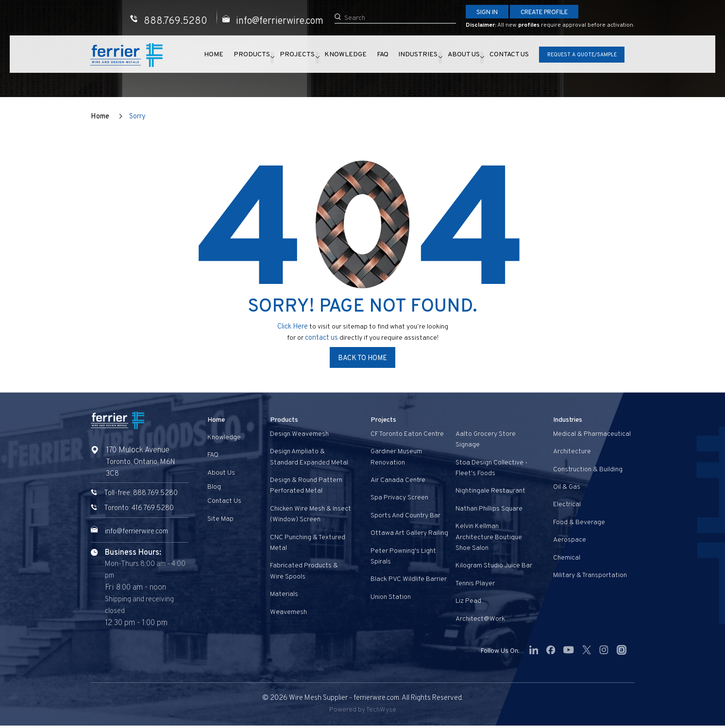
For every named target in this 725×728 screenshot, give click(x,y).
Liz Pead (468, 601)
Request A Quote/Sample (578, 56)
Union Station (391, 597)
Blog (214, 487)
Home (219, 57)
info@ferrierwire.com (142, 531)
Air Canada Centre (398, 480)
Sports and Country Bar (405, 515)
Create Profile (552, 13)
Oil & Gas (567, 487)
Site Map (220, 519)
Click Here (292, 326)
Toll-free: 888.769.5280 (143, 493)
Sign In (489, 13)
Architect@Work (480, 619)
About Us (458, 57)
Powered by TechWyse (362, 712)
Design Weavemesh (299, 434)
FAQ (380, 57)
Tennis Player (475, 583)
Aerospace (570, 540)
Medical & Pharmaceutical (592, 434)
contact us (322, 337)
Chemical (567, 557)
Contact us (507, 57)
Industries (410, 57)
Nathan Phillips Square (489, 508)
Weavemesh (288, 612)
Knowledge (348, 57)
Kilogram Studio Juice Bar (494, 566)
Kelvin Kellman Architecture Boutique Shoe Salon (489, 537)
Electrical (567, 505)
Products (252, 57)
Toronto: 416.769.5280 (141, 508)
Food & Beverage (579, 522)
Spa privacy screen (399, 498)
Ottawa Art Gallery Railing (409, 533)
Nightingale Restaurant (490, 491)
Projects (299, 57)
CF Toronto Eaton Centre (407, 434)
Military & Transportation (590, 575)
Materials (284, 594)
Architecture (572, 452)
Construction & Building (588, 469)
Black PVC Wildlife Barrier (409, 579)
